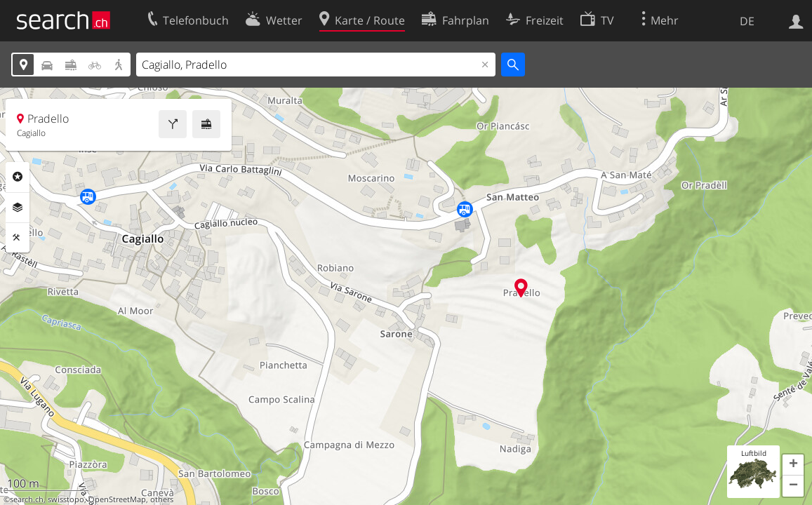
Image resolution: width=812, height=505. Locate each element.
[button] (793, 465)
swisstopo (66, 499)
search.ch (27, 499)
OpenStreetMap (117, 499)
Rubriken (18, 177)
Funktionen (18, 238)
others (162, 499)
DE (747, 21)
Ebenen (18, 208)
